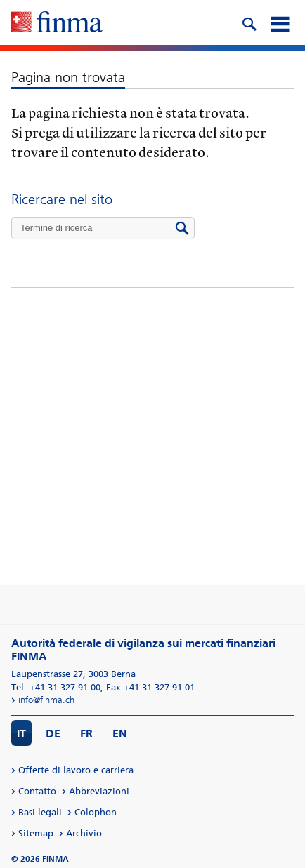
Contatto (37, 791)
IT (21, 734)
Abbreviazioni (99, 791)
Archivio (84, 833)
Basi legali (40, 812)
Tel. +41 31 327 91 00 (56, 687)
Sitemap (36, 833)
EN (120, 734)
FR (86, 734)
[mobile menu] (280, 22)
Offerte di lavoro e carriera (76, 770)
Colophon (96, 812)
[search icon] (249, 22)
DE (53, 734)
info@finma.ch (46, 700)
